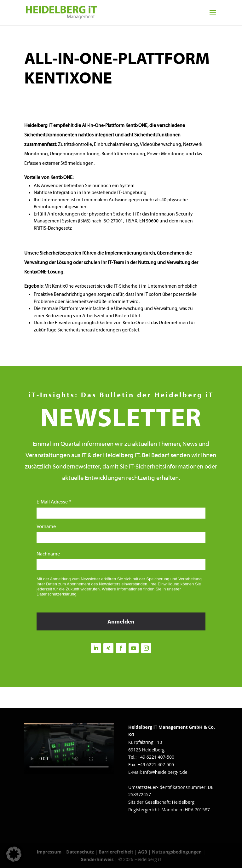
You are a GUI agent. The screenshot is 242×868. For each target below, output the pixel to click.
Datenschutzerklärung (56, 594)
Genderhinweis (98, 859)
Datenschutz (80, 852)
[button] (14, 854)
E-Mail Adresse (52, 502)
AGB (143, 852)
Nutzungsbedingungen (177, 852)
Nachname (48, 554)
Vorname (46, 527)
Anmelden (121, 622)
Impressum (49, 852)
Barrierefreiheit (116, 852)
